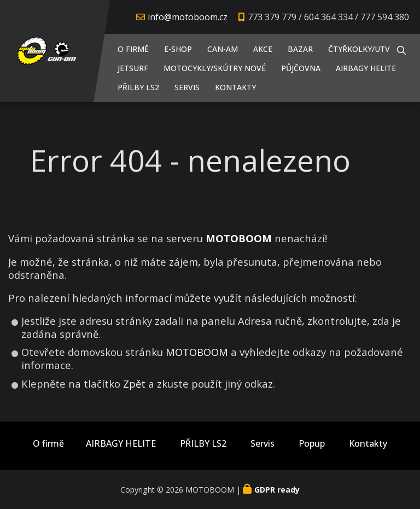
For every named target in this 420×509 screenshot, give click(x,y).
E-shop (178, 49)
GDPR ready (277, 490)
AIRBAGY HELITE (366, 68)
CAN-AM (223, 49)
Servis (187, 87)
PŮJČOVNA (301, 68)
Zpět (134, 384)
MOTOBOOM (197, 352)
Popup (312, 444)
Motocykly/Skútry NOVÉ (215, 68)
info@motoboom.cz (188, 17)
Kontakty (235, 87)
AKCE (263, 49)
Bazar (300, 49)
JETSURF (133, 68)
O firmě (133, 49)
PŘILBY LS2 (138, 87)
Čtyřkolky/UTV (359, 49)
